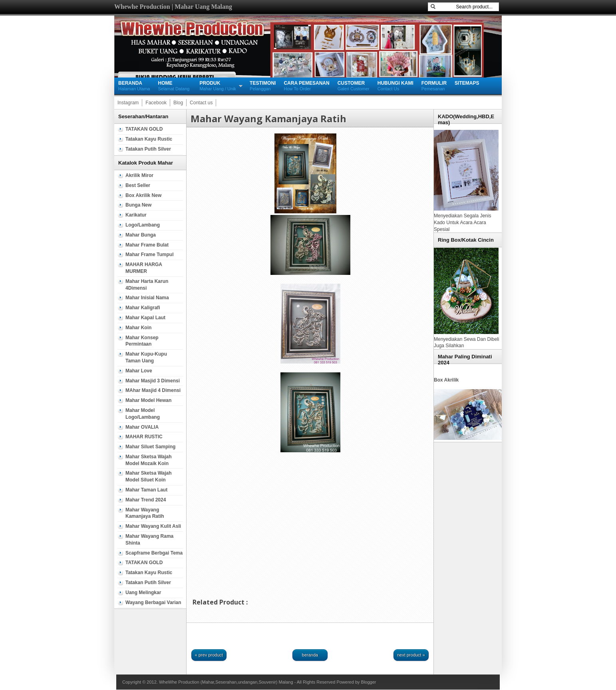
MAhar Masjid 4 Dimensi (153, 390)
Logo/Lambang (143, 225)
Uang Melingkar (143, 593)
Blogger (369, 682)
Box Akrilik (446, 380)
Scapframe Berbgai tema (154, 553)
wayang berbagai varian (153, 603)
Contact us (201, 103)
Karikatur (136, 215)
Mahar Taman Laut (146, 490)
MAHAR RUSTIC (144, 437)
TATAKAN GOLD (144, 129)
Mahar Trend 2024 (146, 500)
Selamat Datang (174, 86)
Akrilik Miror (139, 175)
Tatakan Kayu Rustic (149, 139)
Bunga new (138, 205)
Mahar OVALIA (142, 427)
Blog (178, 103)
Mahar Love (139, 371)
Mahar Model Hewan (148, 400)
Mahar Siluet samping (150, 447)
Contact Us (395, 86)
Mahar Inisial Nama (147, 298)
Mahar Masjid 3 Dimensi (153, 381)
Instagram (128, 103)
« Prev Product (209, 655)
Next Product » (411, 655)
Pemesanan (434, 86)
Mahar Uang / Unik (218, 86)
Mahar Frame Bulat (147, 245)
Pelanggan (263, 86)
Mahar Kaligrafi (143, 308)
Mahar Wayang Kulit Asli (153, 526)
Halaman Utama (134, 86)
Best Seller (138, 185)
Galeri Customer (354, 86)
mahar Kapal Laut (145, 318)
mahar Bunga (141, 235)
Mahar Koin (138, 328)
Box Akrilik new (143, 195)
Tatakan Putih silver (148, 149)
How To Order (306, 86)
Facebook (156, 103)
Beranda (310, 655)
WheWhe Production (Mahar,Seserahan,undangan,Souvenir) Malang (226, 682)
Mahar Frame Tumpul (149, 255)
